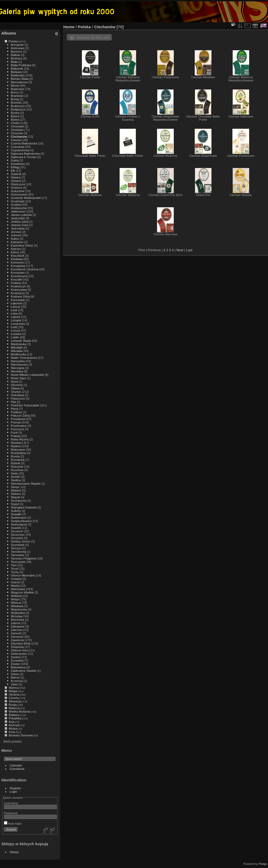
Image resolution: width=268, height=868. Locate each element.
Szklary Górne (21, 541)
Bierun (15, 677)
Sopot (15, 504)
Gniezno (16, 187)
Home (69, 27)
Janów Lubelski (21, 215)
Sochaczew (19, 500)
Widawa (16, 596)
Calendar (16, 765)
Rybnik (15, 463)
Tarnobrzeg (18, 551)
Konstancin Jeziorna (25, 269)
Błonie (15, 85)
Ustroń (15, 582)
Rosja (13, 705)
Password (11, 813)
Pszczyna (17, 429)
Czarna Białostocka (24, 143)
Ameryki (14, 725)
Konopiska (18, 266)
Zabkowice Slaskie (23, 671)
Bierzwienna (19, 82)
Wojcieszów (19, 609)
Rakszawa (18, 449)
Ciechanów (19, 136)
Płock (15, 409)
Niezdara (17, 371)
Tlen (14, 565)
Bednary (16, 58)
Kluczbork (18, 256)
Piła (13, 402)
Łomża (15, 330)
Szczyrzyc (18, 534)
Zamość (16, 633)
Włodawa (17, 606)
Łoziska (16, 334)
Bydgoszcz (18, 109)
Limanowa (18, 324)
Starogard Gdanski (24, 507)
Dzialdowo (18, 164)
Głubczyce (18, 184)
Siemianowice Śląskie (26, 483)
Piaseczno (18, 398)
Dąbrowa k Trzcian (23, 157)
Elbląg (15, 167)
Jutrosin (16, 235)
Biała (14, 62)
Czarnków (18, 147)
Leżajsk (16, 320)
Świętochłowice (21, 521)
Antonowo (18, 48)
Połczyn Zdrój (20, 415)
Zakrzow (16, 630)
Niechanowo (19, 364)
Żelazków (17, 647)
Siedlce (16, 480)
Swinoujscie (19, 524)
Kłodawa (17, 259)
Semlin (15, 477)
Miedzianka (19, 344)
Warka (15, 586)
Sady (14, 473)
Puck (14, 432)
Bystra (15, 113)
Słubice (16, 494)
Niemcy (14, 688)
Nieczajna (18, 368)
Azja (12, 722)
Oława (15, 388)
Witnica (16, 603)
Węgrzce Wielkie (22, 592)
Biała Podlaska (21, 65)
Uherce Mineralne (23, 575)
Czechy (14, 698)
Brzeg (15, 99)
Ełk (13, 170)
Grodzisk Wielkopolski (26, 198)
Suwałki (16, 514)
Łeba (14, 313)
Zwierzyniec (19, 654)
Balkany (14, 715)
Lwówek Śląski (21, 341)
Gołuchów (18, 191)
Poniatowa (18, 419)
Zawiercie (17, 640)
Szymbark (18, 545)
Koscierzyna (19, 276)
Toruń (15, 569)
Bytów (15, 119)
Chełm (15, 123)
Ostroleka (17, 395)
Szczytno (17, 538)
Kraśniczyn (18, 286)
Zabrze (16, 623)
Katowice (17, 242)
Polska (13, 41)
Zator (14, 684)
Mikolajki (17, 347)
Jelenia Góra (19, 225)
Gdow (15, 674)
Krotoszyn (18, 293)
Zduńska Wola (21, 643)
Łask (14, 310)
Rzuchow (17, 470)
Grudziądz (18, 201)
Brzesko (16, 102)
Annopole (17, 45)
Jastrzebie (18, 218)
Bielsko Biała (19, 79)
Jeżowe (16, 232)
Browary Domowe (21, 735)
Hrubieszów (19, 208)
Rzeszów (17, 466)
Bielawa (16, 72)
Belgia (13, 691)
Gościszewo (19, 194)
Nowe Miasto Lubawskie (27, 375)
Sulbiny (16, 511)
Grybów (16, 205)
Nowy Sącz (18, 378)
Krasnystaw (19, 290)
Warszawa (18, 589)
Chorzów (17, 133)
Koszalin (16, 279)
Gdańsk (16, 174)
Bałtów (15, 55)
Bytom (15, 116)
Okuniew (17, 385)
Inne (12, 732)
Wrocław (17, 616)
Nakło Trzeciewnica (24, 358)
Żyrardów (17, 660)
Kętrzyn (16, 249)
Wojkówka (18, 613)
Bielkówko (18, 75)
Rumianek (18, 460)
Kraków (16, 283)
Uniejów (16, 579)
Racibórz (17, 443)
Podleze (16, 412)
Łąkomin (16, 303)
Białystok (17, 68)
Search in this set (93, 37)
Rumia (15, 456)
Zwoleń (16, 657)
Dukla (15, 160)
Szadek (16, 528)
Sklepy (14, 852)
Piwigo (263, 864)
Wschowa (17, 620)
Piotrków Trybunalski (25, 405)
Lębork (15, 317)
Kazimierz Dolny (22, 245)
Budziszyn (18, 106)
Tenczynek (18, 562)
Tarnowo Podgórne (24, 558)
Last (189, 250)
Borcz (15, 92)
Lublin (15, 337)
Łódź (14, 327)
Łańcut (15, 307)
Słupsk (15, 497)
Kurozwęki (18, 300)
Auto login (13, 823)
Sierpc (15, 487)
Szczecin (17, 531)
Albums (9, 33)
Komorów (17, 262)
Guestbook (17, 769)
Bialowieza (18, 667)
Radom (16, 446)
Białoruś (14, 708)
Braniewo (17, 96)
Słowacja (15, 701)
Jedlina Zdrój (19, 222)
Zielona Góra (20, 650)
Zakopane (18, 626)
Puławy (16, 436)
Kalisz (15, 239)
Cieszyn (16, 140)
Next (180, 250)
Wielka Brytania (19, 711)
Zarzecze (17, 637)
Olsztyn (16, 392)
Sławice (16, 490)
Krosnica (17, 681)
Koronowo (18, 273)
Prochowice (19, 426)
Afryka (13, 728)
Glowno (16, 181)
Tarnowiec (18, 555)
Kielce (15, 252)
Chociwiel (17, 126)
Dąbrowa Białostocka (25, 153)
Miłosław (17, 351)
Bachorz (16, 51)
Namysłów (18, 361)
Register (15, 788)
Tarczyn (16, 548)
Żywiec (16, 664)
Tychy (15, 572)
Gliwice (16, 177)
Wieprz (16, 599)
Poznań (16, 422)
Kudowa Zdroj (20, 296)
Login (13, 791)
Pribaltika (15, 718)
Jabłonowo (18, 211)
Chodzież (17, 130)
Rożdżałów (18, 453)
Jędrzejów (18, 228)
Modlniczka (18, 354)
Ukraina (14, 694)
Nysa (14, 381)
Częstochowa (20, 150)
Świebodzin (19, 517)
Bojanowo (18, 89)
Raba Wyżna (19, 439)
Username (11, 803)
